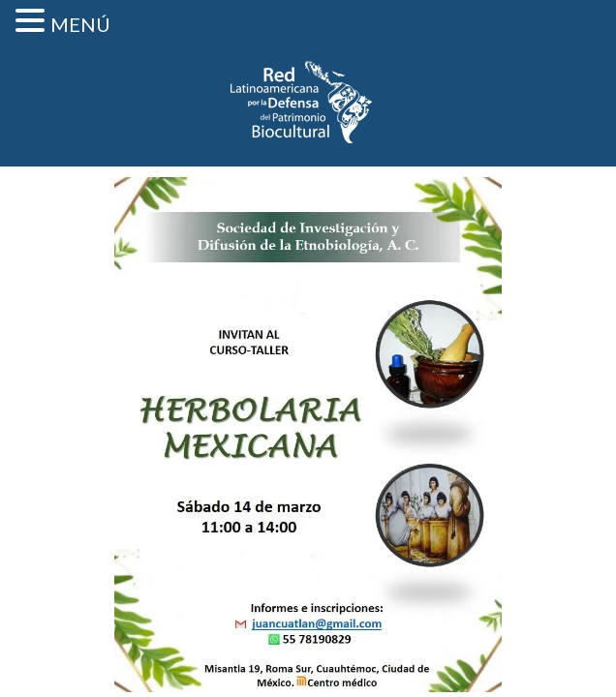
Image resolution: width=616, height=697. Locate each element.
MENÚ (80, 24)
